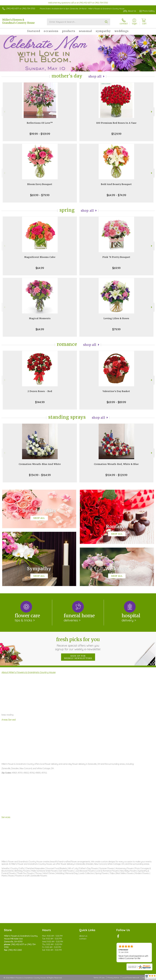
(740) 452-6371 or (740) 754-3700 (21, 9)
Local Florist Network (131, 978)
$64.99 (40, 268)
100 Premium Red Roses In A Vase (116, 123)
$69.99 (116, 268)
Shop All (95, 76)
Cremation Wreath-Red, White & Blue (116, 464)
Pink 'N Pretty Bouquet (116, 257)
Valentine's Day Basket (116, 391)
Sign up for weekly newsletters (78, 657)
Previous (4, 112)
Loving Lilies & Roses (116, 318)
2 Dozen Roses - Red (40, 391)
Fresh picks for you (78, 644)
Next (152, 112)
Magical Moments (40, 318)
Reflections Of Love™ (40, 123)
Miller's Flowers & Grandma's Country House (18, 21)
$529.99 (116, 134)
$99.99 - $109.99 (40, 134)
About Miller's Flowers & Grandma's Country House (29, 672)
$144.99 (40, 402)
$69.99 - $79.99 (40, 195)
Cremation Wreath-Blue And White (40, 464)
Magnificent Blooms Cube (40, 257)
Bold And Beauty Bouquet (116, 184)
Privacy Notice (113, 978)
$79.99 (116, 329)
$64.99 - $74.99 (116, 195)
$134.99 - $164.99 (40, 475)
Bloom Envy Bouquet (40, 184)
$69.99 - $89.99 (116, 402)
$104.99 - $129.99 (116, 475)
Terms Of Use (99, 978)
